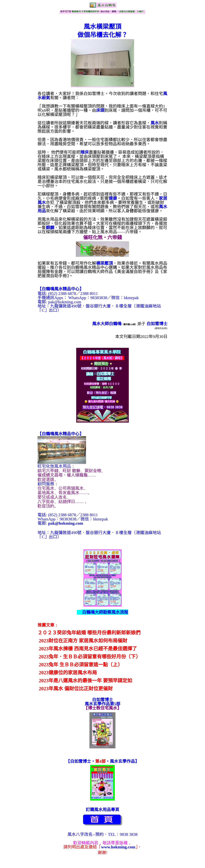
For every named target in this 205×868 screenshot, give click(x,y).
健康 (113, 198)
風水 (155, 123)
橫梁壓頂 (104, 263)
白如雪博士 (157, 324)
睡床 (85, 152)
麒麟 (50, 228)
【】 (61, 289)
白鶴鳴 (115, 324)
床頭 (100, 110)
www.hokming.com (118, 847)
